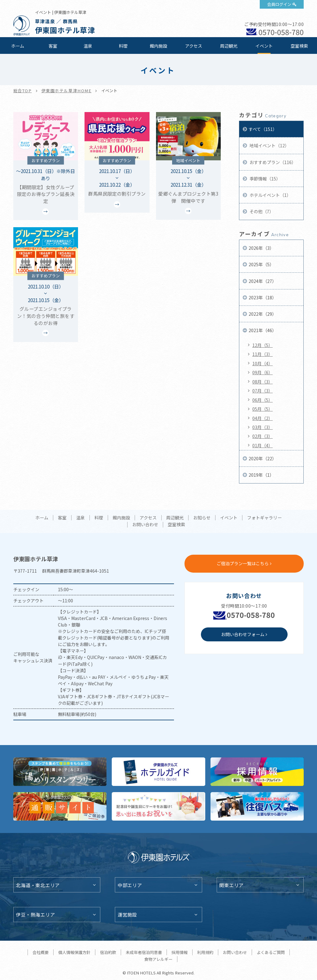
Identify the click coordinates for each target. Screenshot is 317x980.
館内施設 (158, 46)
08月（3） (263, 382)
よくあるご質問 (271, 952)
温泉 (88, 46)
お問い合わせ (145, 525)
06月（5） (263, 400)
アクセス (194, 46)
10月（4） (263, 363)
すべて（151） (263, 129)
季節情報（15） (265, 179)
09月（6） (263, 372)
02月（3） (263, 436)
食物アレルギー (158, 959)
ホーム (18, 46)
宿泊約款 (108, 952)
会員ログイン (279, 4)
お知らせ (202, 518)
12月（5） (263, 345)
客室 (53, 46)
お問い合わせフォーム (243, 634)
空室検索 (299, 46)
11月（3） (263, 354)
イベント (264, 46)
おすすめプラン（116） (272, 162)
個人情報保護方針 (74, 952)
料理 (123, 46)
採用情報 (180, 952)
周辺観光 (229, 46)
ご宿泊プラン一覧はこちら (243, 563)
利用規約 (205, 952)
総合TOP (23, 91)
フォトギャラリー (264, 518)
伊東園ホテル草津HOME (67, 91)
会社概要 (41, 952)
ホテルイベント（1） (270, 195)
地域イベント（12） (269, 145)
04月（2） (263, 418)
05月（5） (263, 409)
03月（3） (263, 427)
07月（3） (263, 391)
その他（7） (261, 211)
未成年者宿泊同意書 (144, 952)
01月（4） (263, 445)
